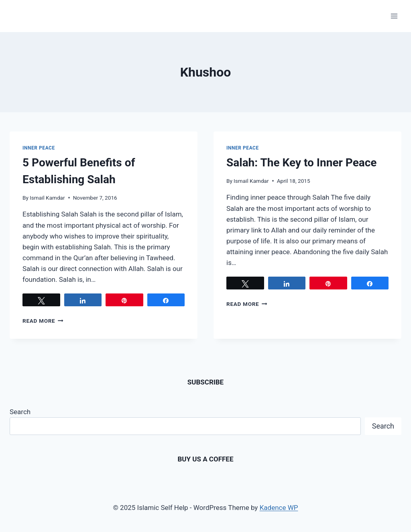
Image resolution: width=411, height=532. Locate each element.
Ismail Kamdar (47, 198)
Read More (43, 321)
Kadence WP (279, 508)
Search (20, 412)
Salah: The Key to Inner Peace (301, 163)
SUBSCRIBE (205, 382)
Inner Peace (39, 148)
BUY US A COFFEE (206, 459)
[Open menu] (394, 16)
